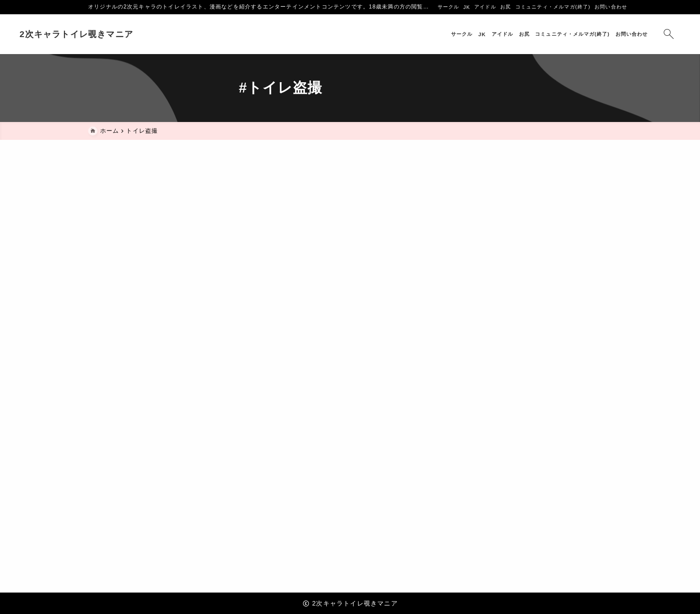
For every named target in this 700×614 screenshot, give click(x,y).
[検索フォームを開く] (600, 34)
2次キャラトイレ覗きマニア (145, 34)
